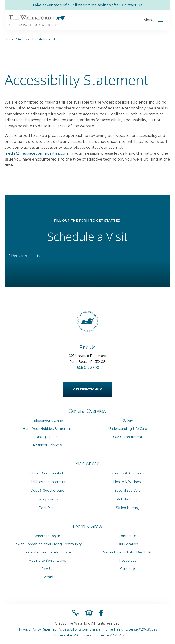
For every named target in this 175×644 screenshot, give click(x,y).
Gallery (128, 421)
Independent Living (47, 421)
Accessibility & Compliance (80, 629)
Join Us (47, 569)
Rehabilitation (128, 499)
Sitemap (50, 629)
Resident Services (47, 445)
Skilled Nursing (128, 508)
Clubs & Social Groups (47, 491)
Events (47, 577)
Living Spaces (47, 499)
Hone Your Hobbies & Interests (47, 429)
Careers (128, 568)
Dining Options (47, 437)
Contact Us (132, 5)
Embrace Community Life (47, 473)
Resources (128, 561)
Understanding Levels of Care (47, 552)
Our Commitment (128, 437)
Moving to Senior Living (47, 561)
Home (10, 39)
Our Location (128, 544)
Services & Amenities (128, 473)
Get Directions (87, 387)
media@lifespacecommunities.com (36, 153)
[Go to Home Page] (37, 23)
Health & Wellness (128, 482)
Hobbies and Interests (47, 482)
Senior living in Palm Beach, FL (128, 552)
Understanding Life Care (128, 429)
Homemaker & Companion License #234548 (88, 635)
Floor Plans (47, 508)
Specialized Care (128, 491)
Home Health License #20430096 (130, 629)
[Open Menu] (161, 20)
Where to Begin (47, 536)
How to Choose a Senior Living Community (47, 544)
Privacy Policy (30, 629)
